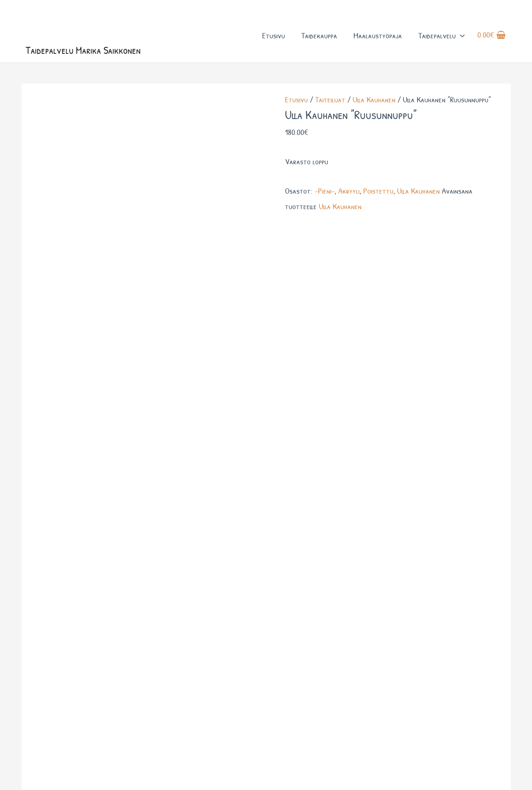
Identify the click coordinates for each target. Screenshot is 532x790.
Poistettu (378, 192)
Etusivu (273, 36)
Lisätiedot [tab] (69, 223)
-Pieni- (325, 192)
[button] (460, 36)
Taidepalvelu (441, 36)
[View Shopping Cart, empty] (492, 36)
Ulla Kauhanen (374, 101)
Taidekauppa (319, 36)
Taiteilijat (330, 101)
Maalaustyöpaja (377, 36)
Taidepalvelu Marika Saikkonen (85, 52)
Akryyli (349, 192)
